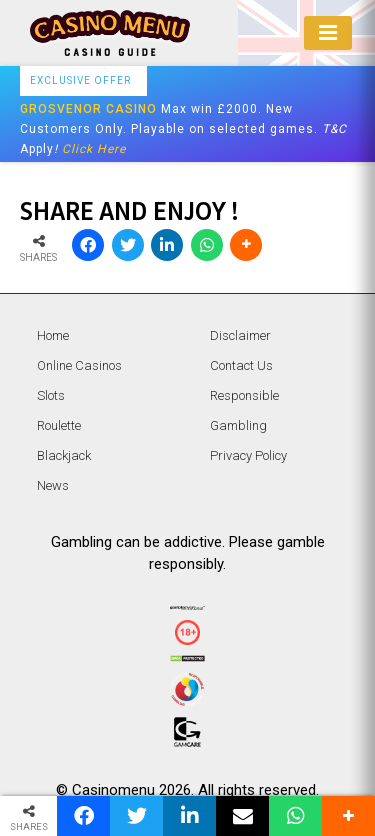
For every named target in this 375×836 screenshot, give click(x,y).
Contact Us (241, 365)
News (53, 485)
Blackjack (64, 455)
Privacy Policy (248, 455)
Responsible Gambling (244, 410)
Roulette (59, 425)
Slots (51, 395)
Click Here (94, 149)
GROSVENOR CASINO (88, 109)
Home (53, 335)
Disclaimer (240, 335)
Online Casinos (79, 365)
